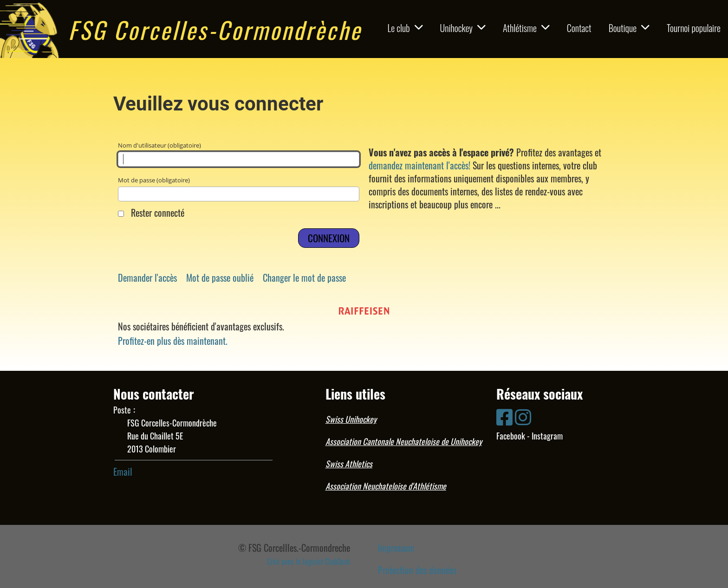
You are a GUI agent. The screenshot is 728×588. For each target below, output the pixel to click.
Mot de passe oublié (220, 278)
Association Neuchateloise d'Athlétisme (386, 486)
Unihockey (463, 28)
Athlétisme (526, 28)
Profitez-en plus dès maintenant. (173, 341)
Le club (405, 28)
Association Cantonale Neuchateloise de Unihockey (404, 441)
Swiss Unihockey (351, 419)
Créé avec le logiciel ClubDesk (309, 562)
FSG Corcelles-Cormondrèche (215, 29)
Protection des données (417, 570)
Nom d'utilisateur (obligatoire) (239, 154)
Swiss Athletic (347, 464)
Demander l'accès (147, 278)
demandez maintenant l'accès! (419, 165)
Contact (579, 28)
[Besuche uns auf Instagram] (523, 416)
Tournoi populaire (694, 28)
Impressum (396, 548)
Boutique (629, 28)
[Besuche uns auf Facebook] (504, 416)
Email (123, 472)
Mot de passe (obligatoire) (239, 189)
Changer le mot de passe (304, 278)
